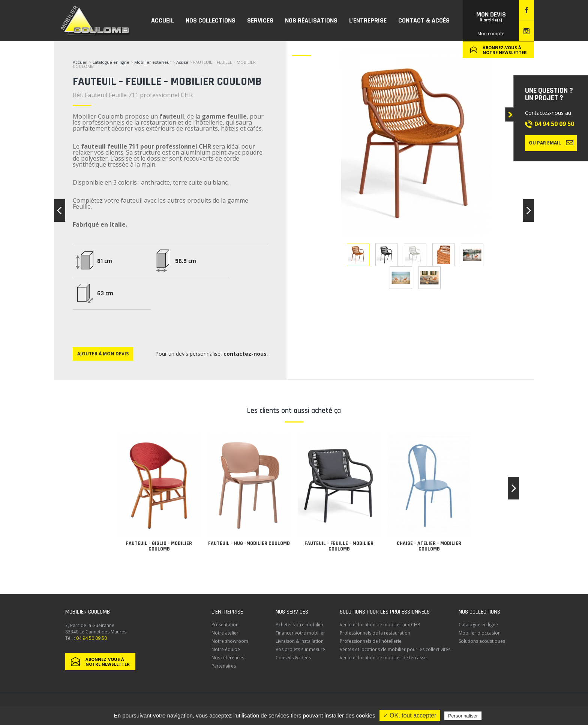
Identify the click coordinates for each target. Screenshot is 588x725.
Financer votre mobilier (300, 633)
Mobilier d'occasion (480, 633)
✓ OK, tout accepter (410, 715)
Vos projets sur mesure (300, 649)
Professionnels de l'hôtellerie (371, 641)
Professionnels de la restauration (375, 633)
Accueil (80, 62)
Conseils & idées (293, 658)
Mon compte (491, 34)
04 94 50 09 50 (554, 124)
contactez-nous (245, 354)
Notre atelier (225, 633)
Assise (183, 62)
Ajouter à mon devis (103, 354)
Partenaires (224, 666)
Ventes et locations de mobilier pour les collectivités (395, 649)
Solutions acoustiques (482, 641)
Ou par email (551, 143)
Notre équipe (226, 649)
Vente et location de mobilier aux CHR (380, 625)
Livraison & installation (300, 641)
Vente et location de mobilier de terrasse (383, 658)
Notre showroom (230, 641)
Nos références (228, 658)
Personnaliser (463, 716)
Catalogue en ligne (111, 62)
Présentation (225, 625)
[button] (513, 488)
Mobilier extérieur (153, 62)
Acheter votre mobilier (300, 625)
